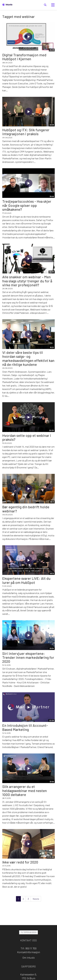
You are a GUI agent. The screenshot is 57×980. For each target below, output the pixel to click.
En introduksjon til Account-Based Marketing (25, 727)
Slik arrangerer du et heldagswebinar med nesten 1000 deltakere (25, 790)
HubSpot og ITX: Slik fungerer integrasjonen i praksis (26, 132)
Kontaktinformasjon (29, 952)
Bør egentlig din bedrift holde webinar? (26, 509)
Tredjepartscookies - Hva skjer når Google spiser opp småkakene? (27, 205)
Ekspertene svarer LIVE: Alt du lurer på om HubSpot (26, 580)
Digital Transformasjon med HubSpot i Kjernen (24, 57)
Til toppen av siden (28, 932)
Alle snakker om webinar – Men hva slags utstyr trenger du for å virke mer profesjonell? (27, 281)
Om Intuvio (29, 958)
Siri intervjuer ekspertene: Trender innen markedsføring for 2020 (28, 657)
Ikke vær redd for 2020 (20, 862)
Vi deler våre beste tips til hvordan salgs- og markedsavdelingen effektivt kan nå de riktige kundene (28, 358)
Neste (36, 899)
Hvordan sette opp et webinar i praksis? (27, 437)
